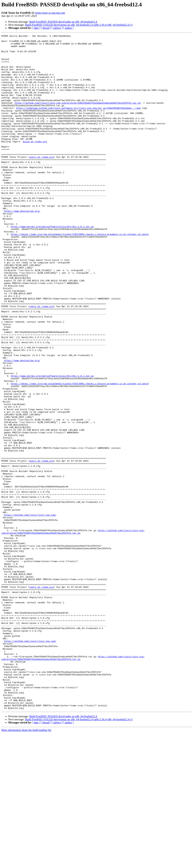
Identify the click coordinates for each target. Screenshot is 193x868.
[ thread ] (46, 28)
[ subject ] (57, 28)
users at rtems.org (42, 182)
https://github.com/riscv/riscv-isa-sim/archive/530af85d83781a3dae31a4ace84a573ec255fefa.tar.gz (78, 117)
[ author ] (69, 28)
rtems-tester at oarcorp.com (50, 13)
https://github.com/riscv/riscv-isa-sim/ (30, 611)
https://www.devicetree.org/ (22, 247)
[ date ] (36, 28)
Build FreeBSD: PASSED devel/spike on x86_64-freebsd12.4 (63, 22)
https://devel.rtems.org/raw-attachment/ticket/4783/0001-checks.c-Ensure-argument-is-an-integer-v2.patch (80, 274)
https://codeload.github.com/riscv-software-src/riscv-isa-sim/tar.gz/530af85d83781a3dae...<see (78, 123)
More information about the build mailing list (26, 865)
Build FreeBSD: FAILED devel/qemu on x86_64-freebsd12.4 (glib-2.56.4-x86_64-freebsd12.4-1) (79, 25)
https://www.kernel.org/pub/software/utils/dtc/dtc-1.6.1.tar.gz (52, 265)
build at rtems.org (35, 163)
